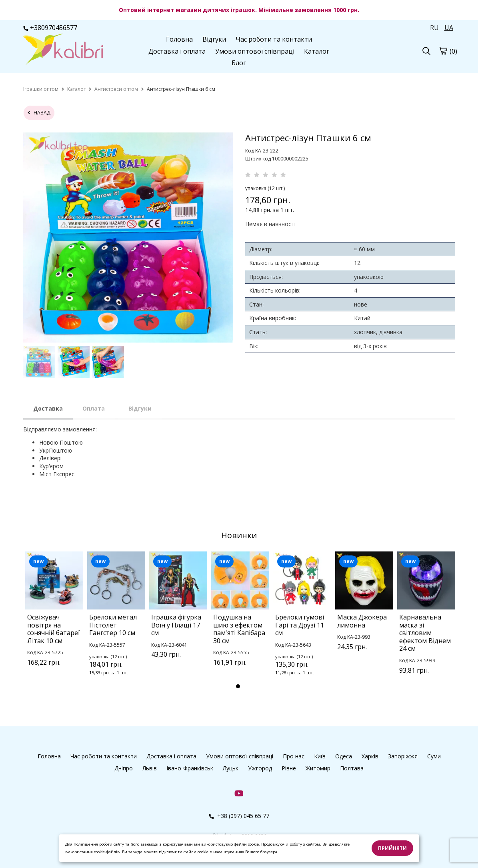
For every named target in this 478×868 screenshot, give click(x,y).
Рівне (289, 768)
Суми (434, 756)
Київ (320, 756)
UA (449, 28)
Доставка (48, 408)
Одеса (344, 756)
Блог (239, 63)
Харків (370, 756)
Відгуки (214, 39)
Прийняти (392, 848)
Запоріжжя (403, 756)
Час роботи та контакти (274, 39)
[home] (41, 89)
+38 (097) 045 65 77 (239, 816)
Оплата (94, 408)
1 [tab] (238, 686)
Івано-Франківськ (190, 768)
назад (39, 113)
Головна (179, 39)
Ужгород (260, 768)
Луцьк (231, 768)
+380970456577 (50, 28)
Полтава (352, 768)
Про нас (294, 756)
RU (434, 28)
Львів (150, 768)
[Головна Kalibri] (63, 50)
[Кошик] (443, 50)
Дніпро (124, 768)
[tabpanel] (54, 619)
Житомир (318, 768)
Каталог (317, 51)
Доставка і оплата (177, 51)
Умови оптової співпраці (255, 51)
